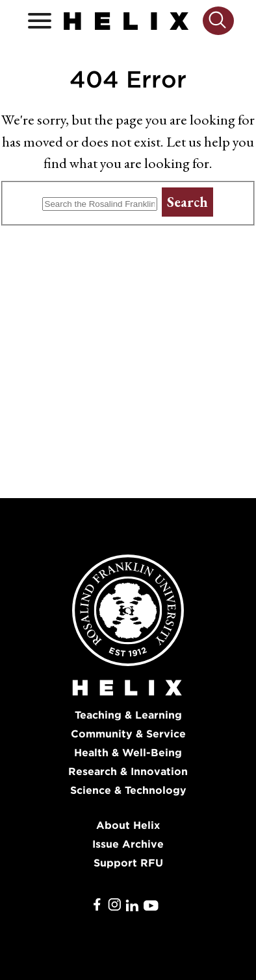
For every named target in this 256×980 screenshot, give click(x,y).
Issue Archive (128, 844)
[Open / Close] (40, 21)
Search (187, 202)
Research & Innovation (128, 771)
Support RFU (128, 863)
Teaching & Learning (128, 715)
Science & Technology (128, 790)
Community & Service (128, 734)
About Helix (128, 825)
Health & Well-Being (128, 753)
